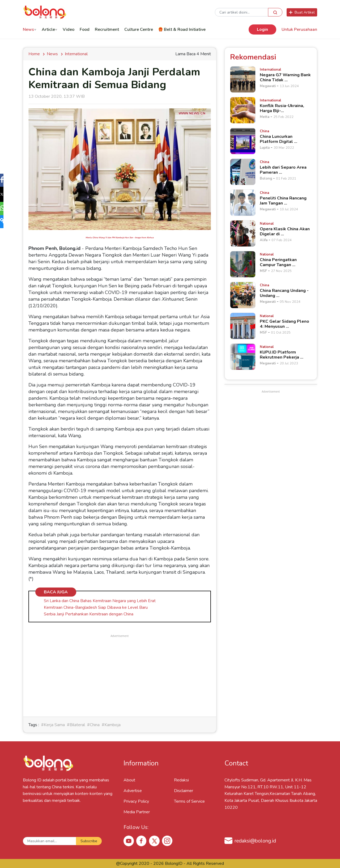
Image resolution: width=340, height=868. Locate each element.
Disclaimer (184, 791)
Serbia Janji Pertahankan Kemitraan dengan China (89, 614)
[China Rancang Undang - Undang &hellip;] (243, 295)
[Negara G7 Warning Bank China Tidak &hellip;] (243, 79)
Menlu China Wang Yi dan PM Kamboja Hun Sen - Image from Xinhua (120, 238)
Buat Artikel (302, 12)
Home (35, 54)
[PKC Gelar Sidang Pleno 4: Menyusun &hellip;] (243, 326)
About (129, 780)
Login (262, 29)
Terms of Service (189, 801)
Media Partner (137, 812)
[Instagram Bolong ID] (167, 841)
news (52, 54)
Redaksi (181, 780)
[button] (6, 181)
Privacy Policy (136, 801)
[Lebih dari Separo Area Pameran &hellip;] (243, 172)
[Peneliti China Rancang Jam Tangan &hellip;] (243, 203)
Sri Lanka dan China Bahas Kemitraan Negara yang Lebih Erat (100, 601)
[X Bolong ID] (154, 841)
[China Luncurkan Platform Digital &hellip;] (243, 141)
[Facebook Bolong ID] (142, 841)
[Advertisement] (120, 676)
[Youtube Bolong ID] (129, 841)
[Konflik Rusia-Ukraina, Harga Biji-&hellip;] (243, 110)
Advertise (133, 791)
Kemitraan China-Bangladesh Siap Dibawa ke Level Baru (96, 607)
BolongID (174, 863)
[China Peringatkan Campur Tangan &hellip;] (243, 264)
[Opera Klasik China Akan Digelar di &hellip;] (243, 233)
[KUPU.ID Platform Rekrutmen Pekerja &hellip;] (243, 357)
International (76, 54)
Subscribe (89, 841)
